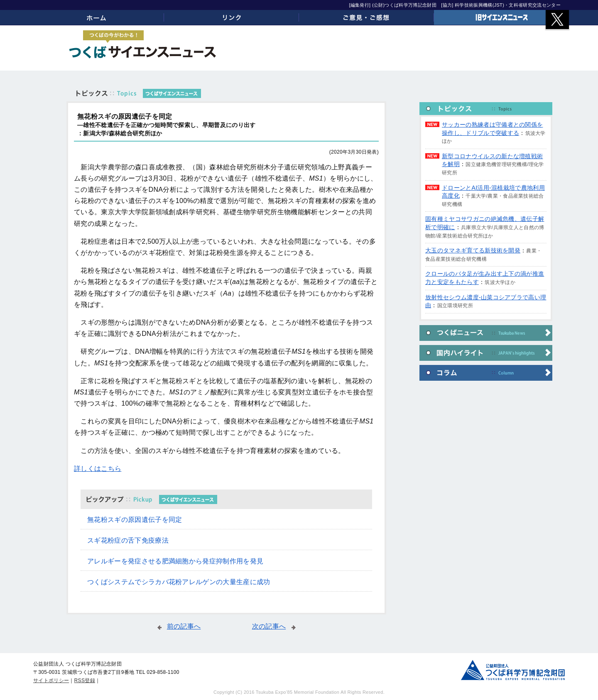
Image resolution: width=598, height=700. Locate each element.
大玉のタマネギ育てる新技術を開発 (473, 250)
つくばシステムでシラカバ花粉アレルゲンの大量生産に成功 (179, 582)
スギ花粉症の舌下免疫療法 (128, 540)
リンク (232, 17)
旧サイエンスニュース (501, 17)
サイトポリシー (51, 680)
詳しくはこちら (98, 469)
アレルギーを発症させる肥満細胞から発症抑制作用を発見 (175, 561)
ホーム (97, 17)
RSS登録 (85, 680)
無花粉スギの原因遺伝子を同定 (135, 520)
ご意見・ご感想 (366, 17)
